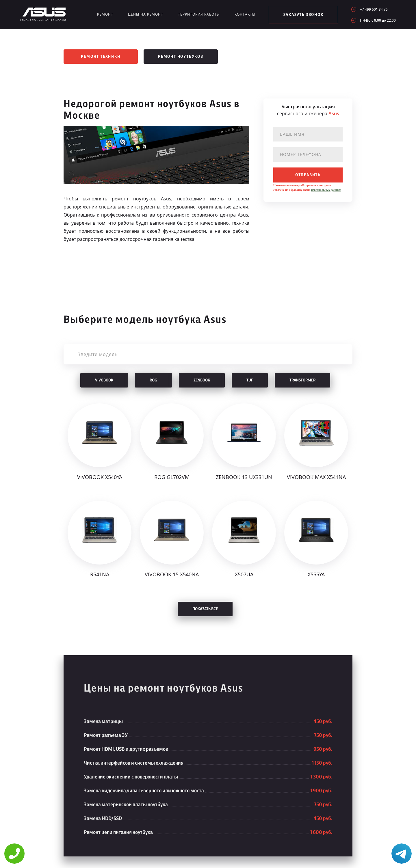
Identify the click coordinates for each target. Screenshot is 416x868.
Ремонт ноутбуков (181, 57)
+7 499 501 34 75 (374, 9)
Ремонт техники (101, 57)
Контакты (245, 14)
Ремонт (105, 14)
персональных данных (326, 190)
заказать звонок (303, 15)
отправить (308, 175)
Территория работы (199, 14)
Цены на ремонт (146, 14)
